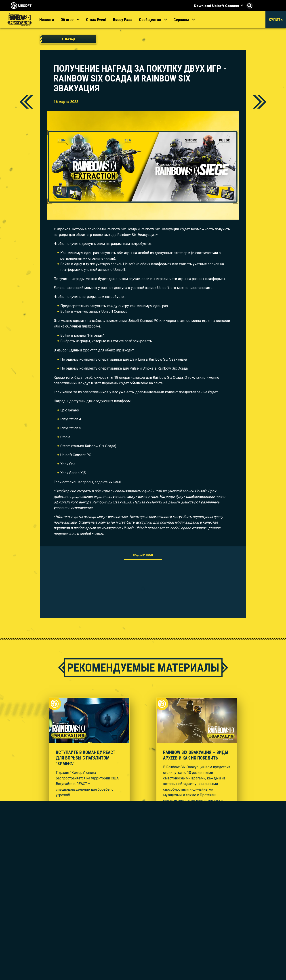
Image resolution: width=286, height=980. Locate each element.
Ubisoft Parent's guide (247, 949)
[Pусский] (247, 873)
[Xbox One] (158, 911)
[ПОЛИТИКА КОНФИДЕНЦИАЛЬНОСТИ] (37, 949)
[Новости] (47, 20)
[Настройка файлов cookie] (34, 968)
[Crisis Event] (96, 20)
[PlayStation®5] (158, 918)
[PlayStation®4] (158, 924)
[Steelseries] (209, 905)
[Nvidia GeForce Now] (209, 914)
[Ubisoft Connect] (37, 900)
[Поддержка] (37, 924)
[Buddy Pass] (123, 20)
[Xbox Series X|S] (158, 905)
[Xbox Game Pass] (158, 898)
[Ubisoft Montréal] (106, 901)
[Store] (37, 891)
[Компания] (37, 908)
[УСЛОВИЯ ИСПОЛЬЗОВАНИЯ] (37, 957)
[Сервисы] (184, 20)
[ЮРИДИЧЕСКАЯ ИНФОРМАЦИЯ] (37, 963)
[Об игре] (70, 20)
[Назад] (68, 39)
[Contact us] (37, 940)
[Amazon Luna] (158, 943)
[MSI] (209, 898)
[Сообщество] (153, 20)
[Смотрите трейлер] (74, 804)
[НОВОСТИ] (37, 916)
